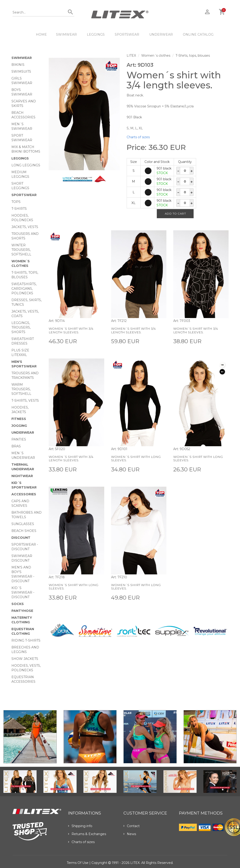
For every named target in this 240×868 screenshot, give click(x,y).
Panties (19, 439)
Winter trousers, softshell (21, 250)
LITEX (131, 56)
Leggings (96, 35)
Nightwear (22, 476)
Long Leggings (26, 165)
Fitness (19, 419)
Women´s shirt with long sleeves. (137, 458)
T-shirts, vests (25, 401)
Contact (132, 826)
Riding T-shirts (26, 640)
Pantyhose (22, 611)
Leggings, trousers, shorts (21, 327)
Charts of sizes (138, 137)
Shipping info (80, 826)
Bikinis (18, 65)
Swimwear (66, 35)
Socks (18, 604)
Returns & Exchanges (87, 834)
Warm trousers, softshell (21, 389)
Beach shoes (24, 531)
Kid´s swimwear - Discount (23, 592)
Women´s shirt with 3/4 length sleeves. (72, 330)
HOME (41, 35)
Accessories (24, 494)
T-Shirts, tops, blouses (193, 56)
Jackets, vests (25, 227)
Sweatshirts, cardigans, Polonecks (24, 289)
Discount (21, 538)
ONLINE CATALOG (198, 35)
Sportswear (127, 35)
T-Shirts (19, 209)
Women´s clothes (156, 56)
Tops (16, 202)
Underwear (161, 35)
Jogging (19, 426)
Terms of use (78, 863)
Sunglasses (23, 524)
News (130, 834)
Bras (16, 446)
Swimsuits (21, 72)
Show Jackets (25, 659)
